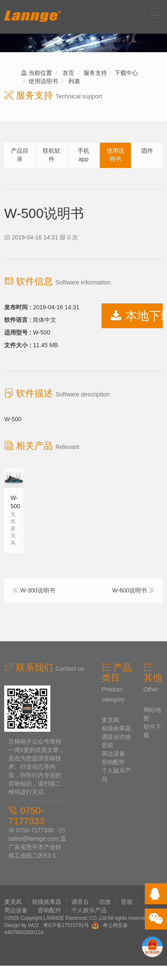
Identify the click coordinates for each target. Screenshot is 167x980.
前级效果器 (116, 728)
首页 (68, 73)
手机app (83, 155)
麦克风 (110, 720)
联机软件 (52, 155)
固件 (147, 151)
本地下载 (137, 316)
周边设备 (113, 754)
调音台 (110, 737)
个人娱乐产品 (89, 910)
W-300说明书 (38, 590)
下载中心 (126, 73)
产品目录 (20, 155)
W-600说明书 (129, 590)
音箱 (107, 745)
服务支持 (95, 73)
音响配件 (113, 762)
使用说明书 (43, 81)
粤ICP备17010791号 (66, 925)
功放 (125, 737)
